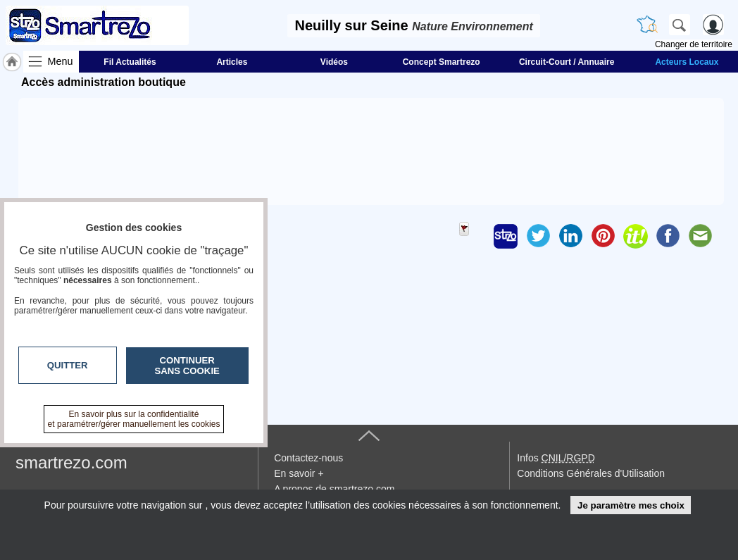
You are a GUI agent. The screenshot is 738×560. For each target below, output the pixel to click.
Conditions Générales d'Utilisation (591, 473)
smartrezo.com (71, 462)
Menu (61, 61)
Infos (556, 458)
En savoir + (299, 473)
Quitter (68, 365)
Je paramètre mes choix (631, 505)
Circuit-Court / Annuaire (567, 62)
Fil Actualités (130, 62)
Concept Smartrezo (442, 62)
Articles (232, 62)
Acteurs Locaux (687, 62)
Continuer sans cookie (187, 366)
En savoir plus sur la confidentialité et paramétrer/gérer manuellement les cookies (134, 419)
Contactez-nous (308, 458)
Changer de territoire (694, 44)
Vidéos (334, 62)
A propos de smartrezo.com (334, 489)
